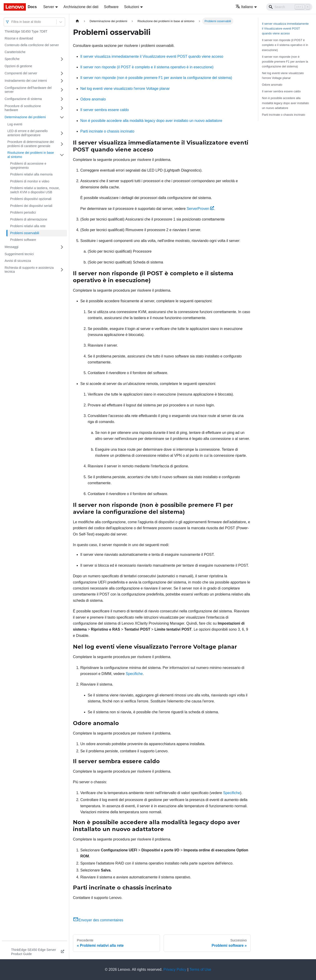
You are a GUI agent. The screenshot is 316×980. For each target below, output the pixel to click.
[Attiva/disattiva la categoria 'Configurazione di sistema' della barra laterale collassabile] (62, 99)
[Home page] (77, 21)
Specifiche (12, 59)
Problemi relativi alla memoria (31, 174)
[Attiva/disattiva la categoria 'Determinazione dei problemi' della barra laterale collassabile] (62, 117)
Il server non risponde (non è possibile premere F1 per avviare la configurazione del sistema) (156, 78)
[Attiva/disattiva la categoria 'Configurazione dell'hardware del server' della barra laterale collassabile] (62, 90)
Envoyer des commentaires (98, 920)
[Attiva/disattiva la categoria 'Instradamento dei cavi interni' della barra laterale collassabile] (62, 81)
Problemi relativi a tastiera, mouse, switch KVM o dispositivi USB (35, 190)
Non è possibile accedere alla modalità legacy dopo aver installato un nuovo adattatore (151, 121)
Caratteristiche (15, 52)
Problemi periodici (23, 212)
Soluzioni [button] (131, 7)
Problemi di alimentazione (29, 219)
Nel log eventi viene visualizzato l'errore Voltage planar (125, 89)
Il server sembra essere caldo (105, 110)
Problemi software (23, 240)
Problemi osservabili (25, 233)
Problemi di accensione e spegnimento (28, 166)
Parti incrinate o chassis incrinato (107, 131)
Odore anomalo (93, 99)
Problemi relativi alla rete (28, 226)
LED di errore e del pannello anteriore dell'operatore (27, 133)
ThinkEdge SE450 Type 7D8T (26, 31)
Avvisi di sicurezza (18, 261)
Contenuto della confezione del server (32, 45)
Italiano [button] (244, 7)
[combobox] (12, 22)
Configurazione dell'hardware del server (28, 90)
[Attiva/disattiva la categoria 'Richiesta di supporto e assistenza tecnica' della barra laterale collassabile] (62, 270)
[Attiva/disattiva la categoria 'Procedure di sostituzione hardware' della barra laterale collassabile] (62, 108)
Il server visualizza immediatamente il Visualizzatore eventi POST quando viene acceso (152, 56)
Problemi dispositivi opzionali (31, 199)
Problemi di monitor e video (30, 181)
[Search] (289, 7)
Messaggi (12, 247)
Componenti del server (21, 73)
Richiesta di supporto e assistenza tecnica (29, 270)
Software (111, 7)
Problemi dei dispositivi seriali (31, 206)
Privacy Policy (175, 969)
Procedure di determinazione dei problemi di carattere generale (31, 144)
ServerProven (200, 209)
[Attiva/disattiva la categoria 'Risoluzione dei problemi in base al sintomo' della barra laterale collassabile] (62, 155)
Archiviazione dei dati (81, 7)
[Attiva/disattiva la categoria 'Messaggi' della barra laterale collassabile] (62, 247)
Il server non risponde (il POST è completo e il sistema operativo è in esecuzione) (147, 67)
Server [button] (49, 7)
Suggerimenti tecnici (19, 254)
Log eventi (15, 124)
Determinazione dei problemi (25, 117)
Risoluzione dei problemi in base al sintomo (31, 155)
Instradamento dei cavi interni (26, 81)
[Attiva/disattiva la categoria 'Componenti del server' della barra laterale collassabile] (62, 73)
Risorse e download (19, 38)
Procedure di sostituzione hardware (23, 108)
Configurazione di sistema (23, 99)
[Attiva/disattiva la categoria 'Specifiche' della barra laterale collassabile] (62, 59)
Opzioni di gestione (18, 66)
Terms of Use (200, 969)
